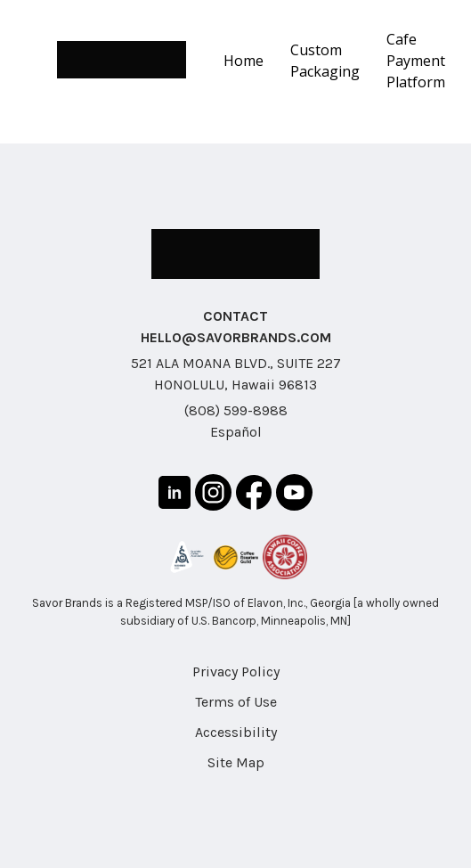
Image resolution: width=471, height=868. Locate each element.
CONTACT (235, 316)
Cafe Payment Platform (416, 61)
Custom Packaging (325, 61)
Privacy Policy (236, 671)
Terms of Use (236, 702)
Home (244, 61)
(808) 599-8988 (236, 410)
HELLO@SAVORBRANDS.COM (236, 337)
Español (236, 432)
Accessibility (236, 732)
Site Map (236, 762)
